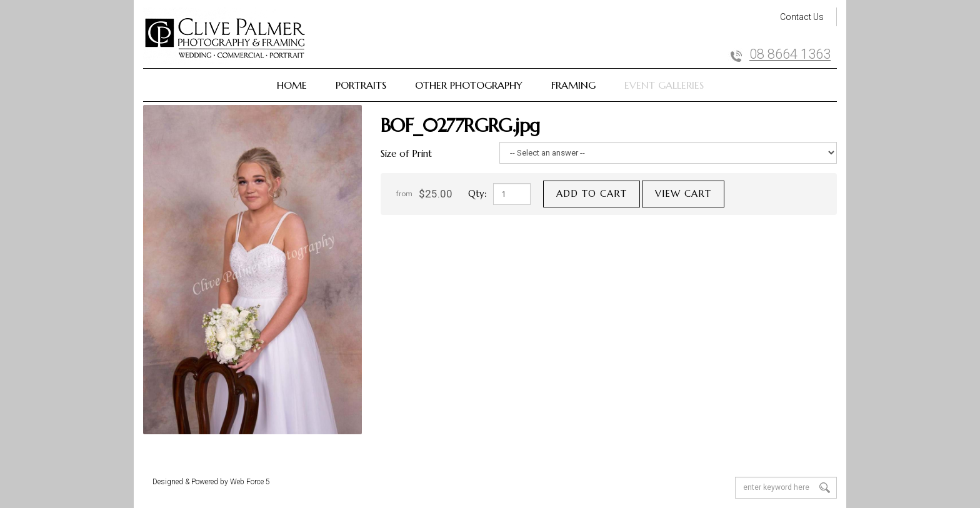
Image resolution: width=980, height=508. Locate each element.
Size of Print (406, 153)
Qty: (477, 193)
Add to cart (592, 193)
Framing (573, 85)
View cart (683, 193)
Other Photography (469, 85)
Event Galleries (664, 85)
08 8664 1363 (790, 54)
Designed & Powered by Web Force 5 (211, 482)
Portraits (361, 85)
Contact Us (802, 17)
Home (292, 85)
